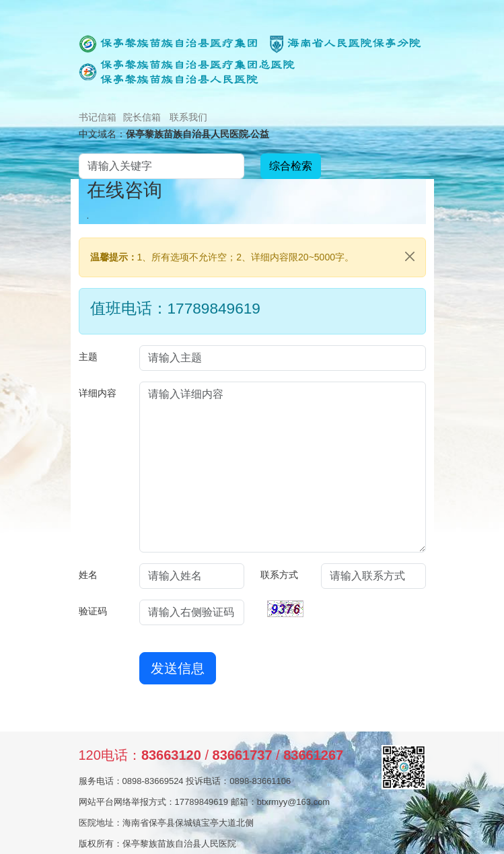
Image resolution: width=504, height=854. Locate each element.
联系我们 (188, 117)
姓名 (88, 575)
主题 (88, 357)
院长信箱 (142, 117)
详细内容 (98, 393)
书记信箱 (98, 117)
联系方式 (279, 575)
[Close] (410, 256)
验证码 (93, 611)
